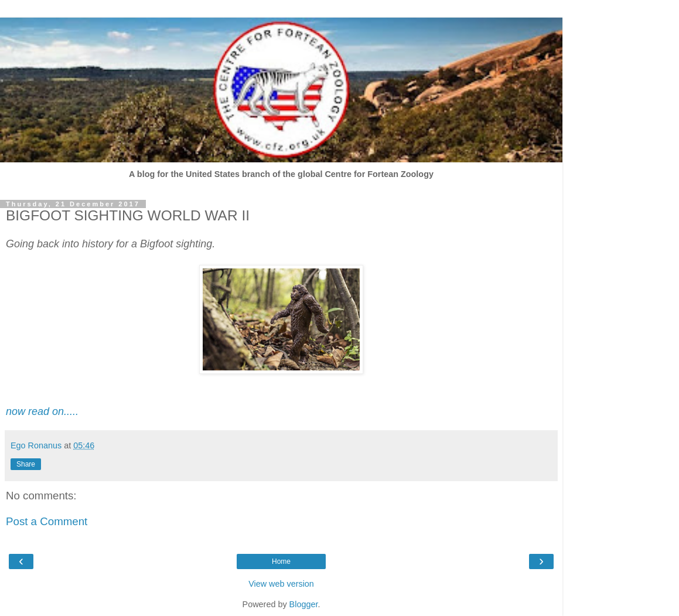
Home (281, 561)
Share (26, 464)
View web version (281, 584)
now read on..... (42, 411)
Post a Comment (47, 521)
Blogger (304, 604)
